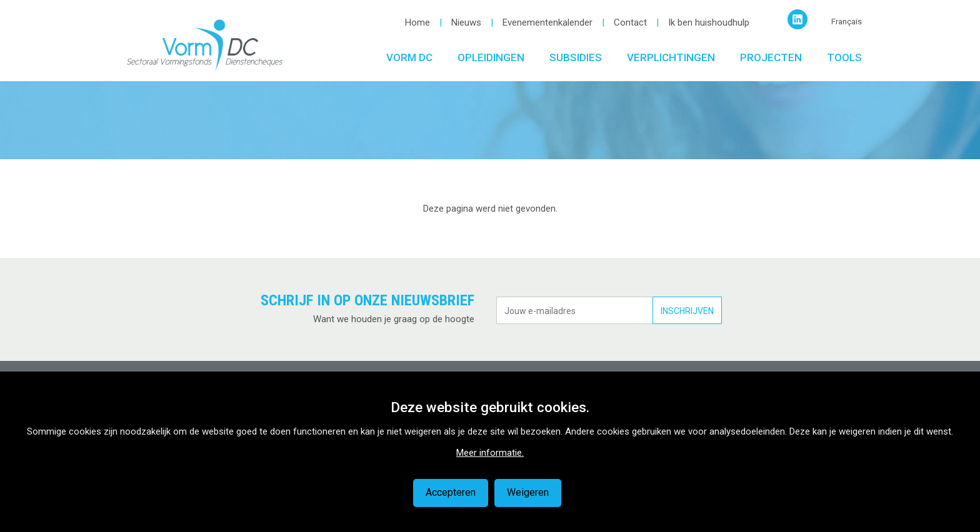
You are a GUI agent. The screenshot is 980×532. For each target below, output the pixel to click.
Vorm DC (409, 57)
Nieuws (466, 22)
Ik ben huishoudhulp (709, 22)
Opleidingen (491, 57)
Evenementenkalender (547, 22)
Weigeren (528, 492)
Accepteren (451, 492)
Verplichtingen (671, 57)
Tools (844, 57)
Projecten (771, 57)
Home (417, 22)
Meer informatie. (490, 453)
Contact (630, 22)
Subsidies (576, 57)
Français (847, 22)
